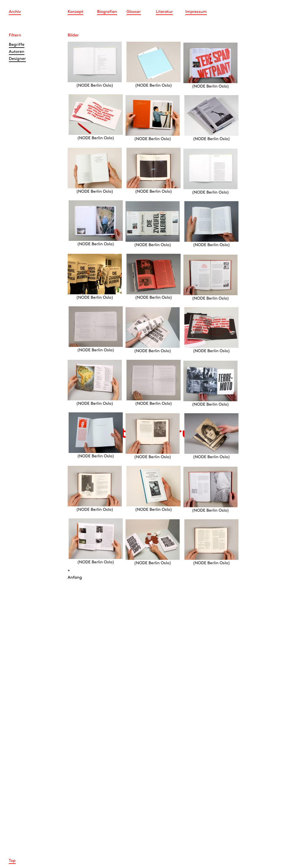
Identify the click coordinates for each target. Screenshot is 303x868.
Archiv (15, 12)
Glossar (134, 12)
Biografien (107, 12)
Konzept (75, 12)
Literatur (164, 12)
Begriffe (17, 45)
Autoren (17, 52)
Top (12, 861)
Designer (17, 59)
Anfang (75, 578)
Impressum (196, 12)
